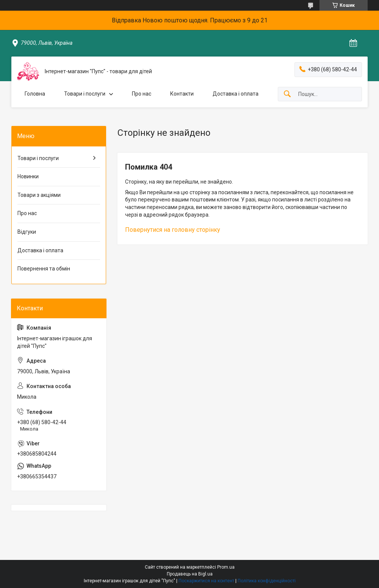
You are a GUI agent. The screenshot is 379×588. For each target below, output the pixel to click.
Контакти (182, 94)
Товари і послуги (85, 94)
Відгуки (27, 232)
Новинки (28, 176)
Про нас (142, 94)
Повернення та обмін (44, 269)
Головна (35, 94)
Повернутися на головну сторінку (173, 230)
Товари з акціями (39, 195)
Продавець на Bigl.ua (190, 574)
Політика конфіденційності (267, 581)
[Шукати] (287, 94)
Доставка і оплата (236, 94)
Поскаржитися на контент (206, 581)
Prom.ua (226, 567)
